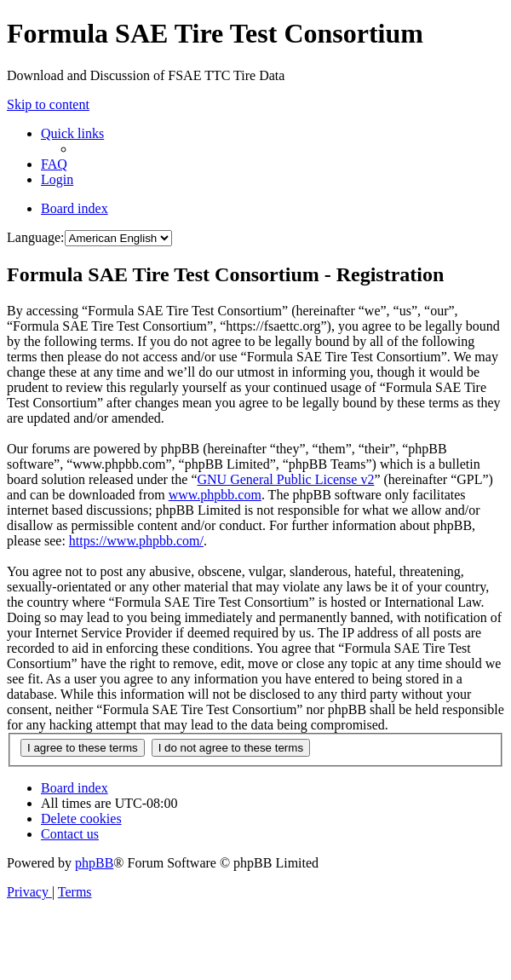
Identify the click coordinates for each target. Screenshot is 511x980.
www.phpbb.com (215, 495)
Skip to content (48, 104)
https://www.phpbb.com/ (136, 541)
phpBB (94, 863)
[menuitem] (54, 164)
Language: (36, 237)
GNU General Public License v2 (285, 479)
